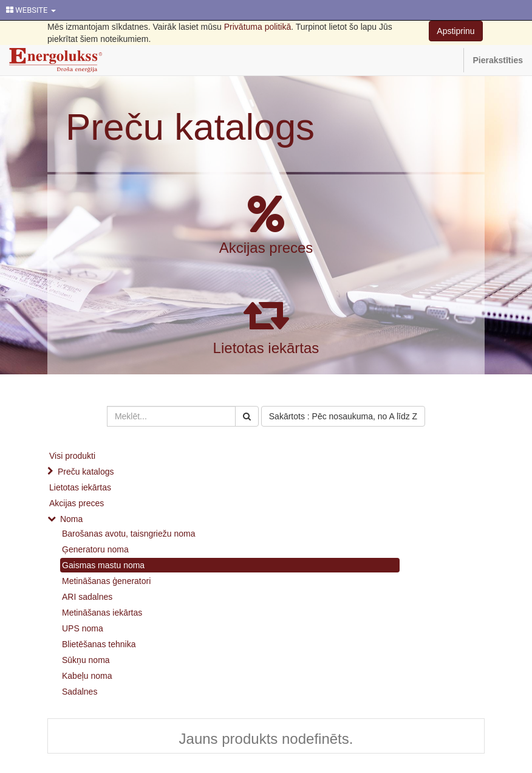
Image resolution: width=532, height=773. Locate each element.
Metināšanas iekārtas (102, 613)
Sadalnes (80, 692)
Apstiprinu (455, 31)
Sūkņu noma (86, 660)
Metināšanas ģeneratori (106, 581)
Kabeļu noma (87, 676)
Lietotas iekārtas (266, 348)
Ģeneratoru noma (95, 549)
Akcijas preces (266, 248)
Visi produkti (72, 456)
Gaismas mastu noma (103, 565)
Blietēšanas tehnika (99, 644)
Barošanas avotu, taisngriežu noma (128, 534)
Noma (71, 519)
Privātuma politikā (258, 27)
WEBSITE (31, 10)
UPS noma (83, 628)
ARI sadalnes (87, 597)
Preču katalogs (190, 127)
